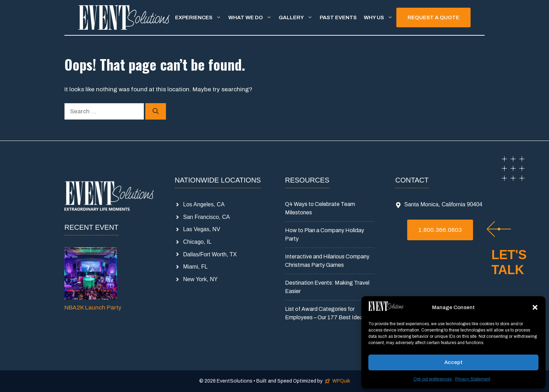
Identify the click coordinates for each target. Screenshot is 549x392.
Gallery (297, 17)
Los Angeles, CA (204, 204)
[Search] (156, 112)
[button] (535, 307)
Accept (453, 362)
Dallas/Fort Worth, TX (210, 254)
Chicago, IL (197, 242)
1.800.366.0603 (440, 230)
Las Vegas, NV (202, 229)
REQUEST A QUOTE (433, 17)
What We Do (252, 17)
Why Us (380, 17)
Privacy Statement (473, 379)
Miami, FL (195, 267)
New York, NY (200, 279)
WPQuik (341, 381)
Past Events (338, 17)
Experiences (200, 17)
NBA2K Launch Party (93, 308)
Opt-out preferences (433, 379)
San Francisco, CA (206, 217)
